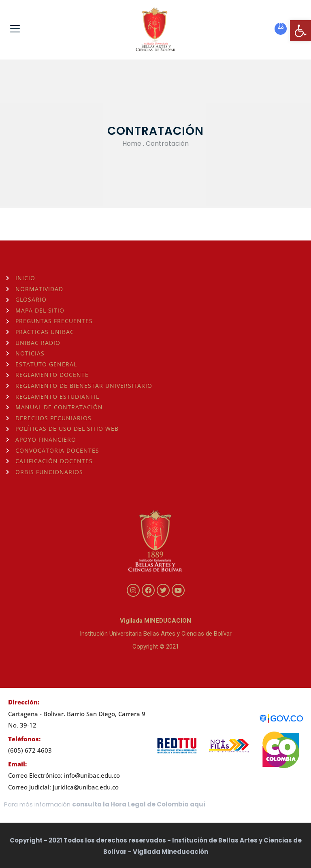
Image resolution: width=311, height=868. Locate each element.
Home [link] (132, 144)
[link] (300, 31)
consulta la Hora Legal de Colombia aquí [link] (139, 804)
